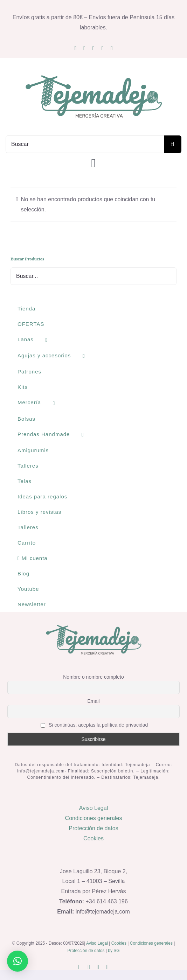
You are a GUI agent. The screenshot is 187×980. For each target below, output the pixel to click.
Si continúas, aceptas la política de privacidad (94, 725)
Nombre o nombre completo (93, 677)
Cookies (93, 838)
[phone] (112, 48)
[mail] (84, 48)
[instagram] (75, 48)
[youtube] (93, 48)
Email (93, 701)
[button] (18, 961)
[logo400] (93, 75)
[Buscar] (85, 144)
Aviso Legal (93, 808)
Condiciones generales (94, 818)
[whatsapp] (103, 48)
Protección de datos (93, 828)
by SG (114, 951)
